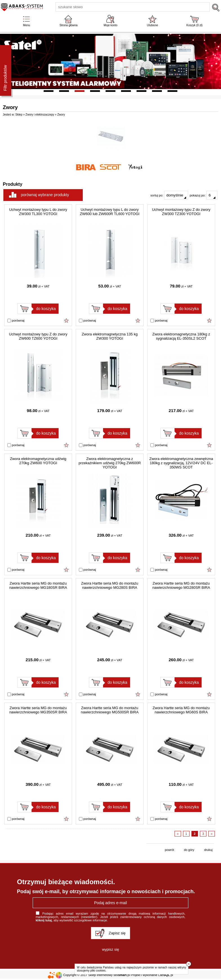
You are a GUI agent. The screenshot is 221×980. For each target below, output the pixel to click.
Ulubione (152, 25)
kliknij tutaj (44, 920)
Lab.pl (166, 975)
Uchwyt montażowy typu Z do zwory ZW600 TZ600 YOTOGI (38, 336)
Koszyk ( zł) (194, 25)
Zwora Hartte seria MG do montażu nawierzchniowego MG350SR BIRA (38, 710)
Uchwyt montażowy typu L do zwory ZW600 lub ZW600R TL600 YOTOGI (110, 212)
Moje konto (110, 25)
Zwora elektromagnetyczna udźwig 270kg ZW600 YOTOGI (38, 461)
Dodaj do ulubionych (66, 320)
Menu (27, 25)
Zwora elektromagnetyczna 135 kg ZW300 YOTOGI (110, 336)
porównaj (16, 321)
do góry (189, 850)
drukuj (208, 850)
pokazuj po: (204, 195)
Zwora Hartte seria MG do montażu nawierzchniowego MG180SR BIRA (38, 585)
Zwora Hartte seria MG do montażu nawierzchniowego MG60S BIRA (181, 710)
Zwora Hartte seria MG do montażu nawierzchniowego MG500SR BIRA (110, 710)
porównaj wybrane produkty (45, 195)
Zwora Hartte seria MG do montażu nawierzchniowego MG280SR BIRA (181, 585)
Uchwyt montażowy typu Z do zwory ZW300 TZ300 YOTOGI (181, 212)
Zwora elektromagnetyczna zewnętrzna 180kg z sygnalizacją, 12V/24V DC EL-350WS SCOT (181, 463)
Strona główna (68, 25)
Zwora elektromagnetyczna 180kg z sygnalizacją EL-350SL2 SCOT (181, 336)
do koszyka (46, 309)
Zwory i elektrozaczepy (40, 115)
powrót (169, 850)
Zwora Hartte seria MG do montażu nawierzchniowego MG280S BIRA (110, 585)
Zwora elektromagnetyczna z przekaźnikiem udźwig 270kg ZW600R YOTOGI (110, 463)
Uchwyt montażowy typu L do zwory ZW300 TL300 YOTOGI (38, 212)
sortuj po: (169, 195)
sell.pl (122, 975)
